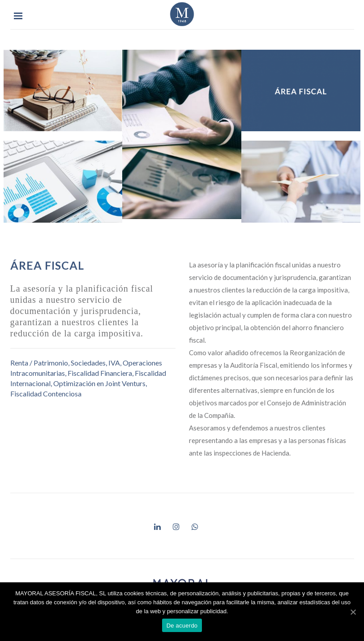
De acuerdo (182, 626)
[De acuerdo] (353, 612)
